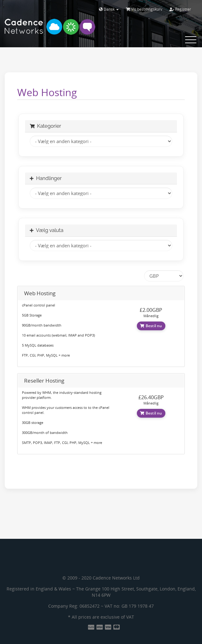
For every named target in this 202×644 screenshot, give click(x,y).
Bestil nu (151, 326)
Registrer (180, 9)
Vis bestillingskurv (144, 9)
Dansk (109, 9)
